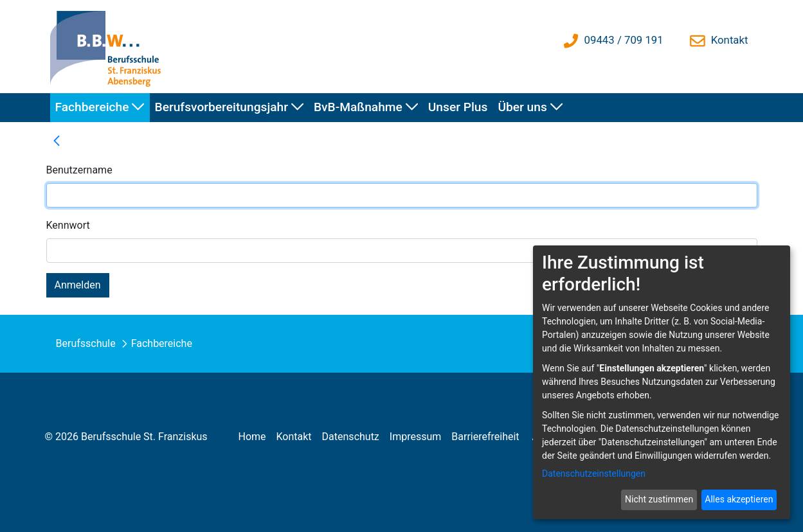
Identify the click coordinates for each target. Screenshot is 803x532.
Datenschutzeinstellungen (594, 474)
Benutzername (79, 170)
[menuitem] (100, 108)
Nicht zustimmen (659, 499)
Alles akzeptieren (739, 499)
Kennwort (68, 225)
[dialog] (662, 382)
